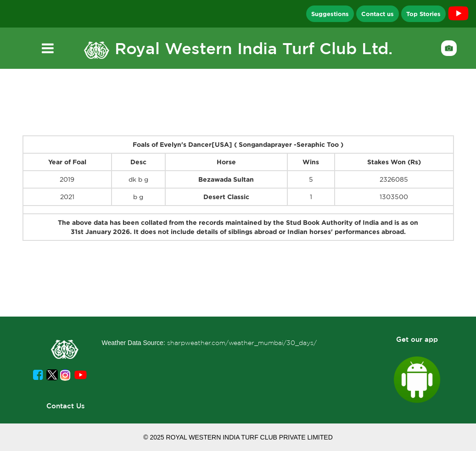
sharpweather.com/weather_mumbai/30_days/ (242, 343)
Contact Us (66, 406)
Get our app (417, 339)
